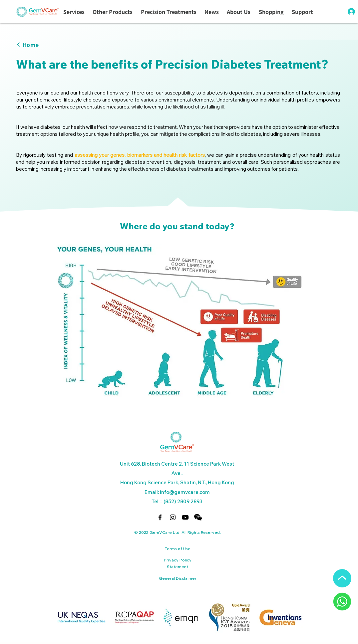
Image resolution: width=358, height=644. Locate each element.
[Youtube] (185, 517)
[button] (74, 12)
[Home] (48, 44)
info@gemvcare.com (185, 492)
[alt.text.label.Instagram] (173, 517)
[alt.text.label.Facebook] (160, 517)
